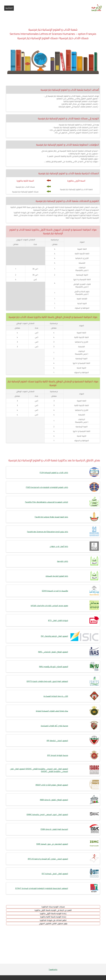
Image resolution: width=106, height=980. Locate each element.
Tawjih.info (53, 969)
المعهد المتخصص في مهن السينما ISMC (52, 844)
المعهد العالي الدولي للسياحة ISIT (55, 874)
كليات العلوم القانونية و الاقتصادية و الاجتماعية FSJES (47, 487)
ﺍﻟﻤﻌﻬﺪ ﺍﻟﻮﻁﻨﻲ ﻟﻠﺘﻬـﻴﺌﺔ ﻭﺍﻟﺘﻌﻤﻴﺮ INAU (54, 667)
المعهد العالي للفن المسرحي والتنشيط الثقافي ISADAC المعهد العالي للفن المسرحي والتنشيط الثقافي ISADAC (39, 770)
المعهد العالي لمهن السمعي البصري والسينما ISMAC (47, 814)
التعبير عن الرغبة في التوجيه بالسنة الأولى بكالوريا (53, 910)
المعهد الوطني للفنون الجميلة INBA (54, 800)
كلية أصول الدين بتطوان (59, 546)
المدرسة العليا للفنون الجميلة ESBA (54, 829)
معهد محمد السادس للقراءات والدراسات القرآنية (49, 605)
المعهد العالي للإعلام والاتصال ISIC (54, 636)
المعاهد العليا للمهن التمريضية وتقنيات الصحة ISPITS (47, 681)
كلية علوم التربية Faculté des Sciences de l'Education (48, 532)
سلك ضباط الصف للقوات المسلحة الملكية (52, 711)
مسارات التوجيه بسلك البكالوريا (53, 907)
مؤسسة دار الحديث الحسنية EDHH (55, 591)
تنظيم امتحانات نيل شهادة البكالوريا (53, 920)
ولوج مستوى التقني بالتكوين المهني (53, 923)
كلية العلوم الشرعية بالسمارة (57, 576)
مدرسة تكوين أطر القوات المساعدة (54, 726)
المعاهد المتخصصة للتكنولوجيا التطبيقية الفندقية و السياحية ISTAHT (42, 888)
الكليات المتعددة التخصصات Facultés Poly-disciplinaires (47, 502)
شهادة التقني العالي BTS (58, 620)
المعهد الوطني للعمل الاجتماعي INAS (53, 652)
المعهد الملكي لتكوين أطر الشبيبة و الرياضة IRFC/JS (48, 859)
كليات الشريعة (63, 561)
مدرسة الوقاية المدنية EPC (58, 755)
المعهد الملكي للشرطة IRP (57, 741)
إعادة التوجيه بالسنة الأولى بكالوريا (53, 913)
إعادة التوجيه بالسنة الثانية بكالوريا (53, 917)
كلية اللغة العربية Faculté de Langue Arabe (51, 517)
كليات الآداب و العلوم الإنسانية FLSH (54, 472)
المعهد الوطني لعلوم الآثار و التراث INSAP (52, 785)
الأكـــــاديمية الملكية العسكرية (56, 696)
